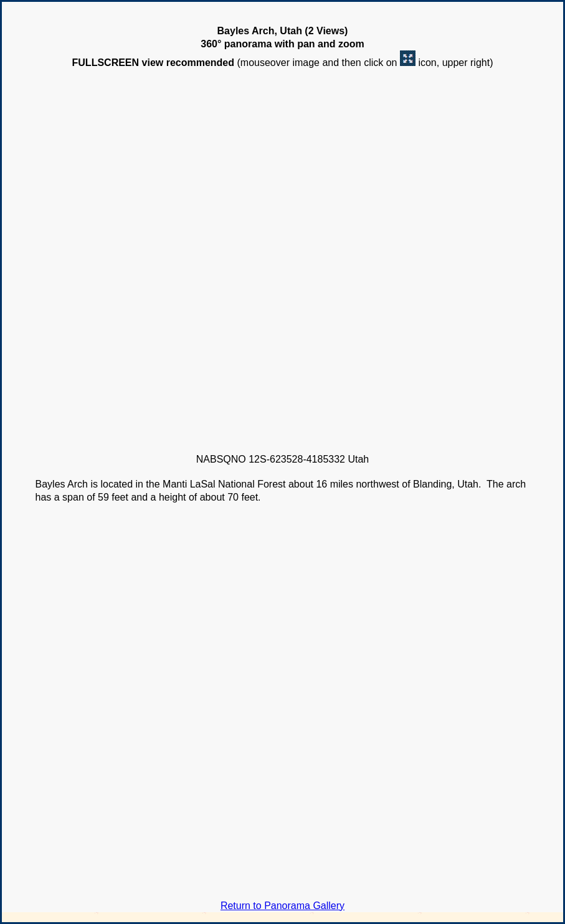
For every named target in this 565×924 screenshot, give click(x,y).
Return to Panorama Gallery (282, 906)
